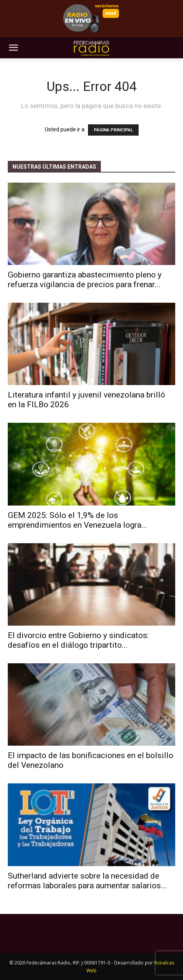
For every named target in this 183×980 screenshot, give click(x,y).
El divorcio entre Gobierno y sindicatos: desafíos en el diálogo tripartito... (78, 640)
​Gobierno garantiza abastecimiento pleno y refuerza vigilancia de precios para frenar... (85, 280)
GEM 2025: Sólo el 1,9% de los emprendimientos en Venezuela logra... (77, 520)
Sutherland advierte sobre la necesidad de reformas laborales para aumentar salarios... (87, 881)
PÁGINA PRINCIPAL (113, 130)
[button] (13, 48)
